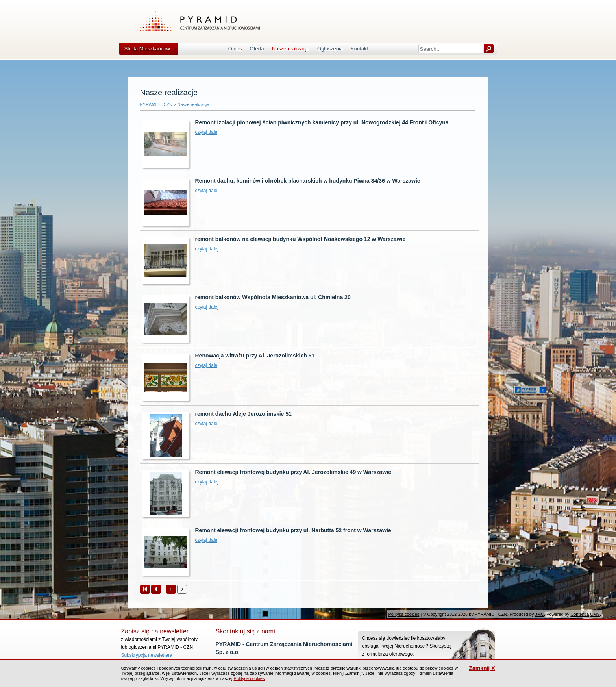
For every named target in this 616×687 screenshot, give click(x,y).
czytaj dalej (207, 132)
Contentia (580, 614)
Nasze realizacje (193, 104)
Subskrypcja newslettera (147, 655)
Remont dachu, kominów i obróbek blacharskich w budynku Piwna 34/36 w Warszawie (308, 181)
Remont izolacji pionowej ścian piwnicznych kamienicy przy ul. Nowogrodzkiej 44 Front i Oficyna (322, 122)
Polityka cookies (404, 614)
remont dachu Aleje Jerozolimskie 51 (243, 414)
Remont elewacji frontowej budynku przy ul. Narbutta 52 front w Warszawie (293, 530)
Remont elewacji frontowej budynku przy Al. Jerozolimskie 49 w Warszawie (293, 472)
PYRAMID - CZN (156, 104)
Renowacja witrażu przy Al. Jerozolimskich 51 (255, 356)
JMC (539, 614)
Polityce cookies (249, 678)
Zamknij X (482, 668)
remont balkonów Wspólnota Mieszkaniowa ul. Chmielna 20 (273, 297)
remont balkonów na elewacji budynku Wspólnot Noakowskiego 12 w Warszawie (301, 239)
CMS (595, 614)
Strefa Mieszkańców (147, 49)
